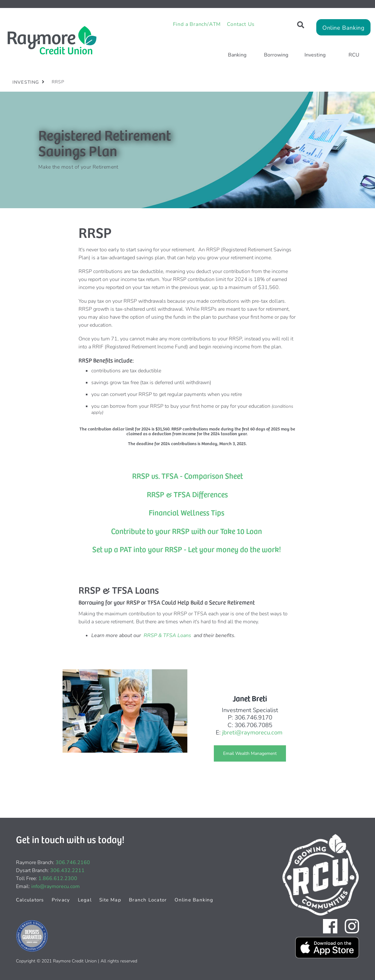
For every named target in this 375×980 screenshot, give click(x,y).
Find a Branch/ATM (197, 24)
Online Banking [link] (343, 28)
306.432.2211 (67, 870)
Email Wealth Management (245, 753)
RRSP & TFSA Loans (167, 635)
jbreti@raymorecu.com (252, 733)
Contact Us (241, 24)
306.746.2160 (73, 862)
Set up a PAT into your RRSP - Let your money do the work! (187, 549)
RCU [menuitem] (354, 55)
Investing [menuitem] (315, 55)
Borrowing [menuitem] (276, 55)
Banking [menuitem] (237, 55)
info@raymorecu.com (56, 886)
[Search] (301, 25)
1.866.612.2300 (58, 878)
